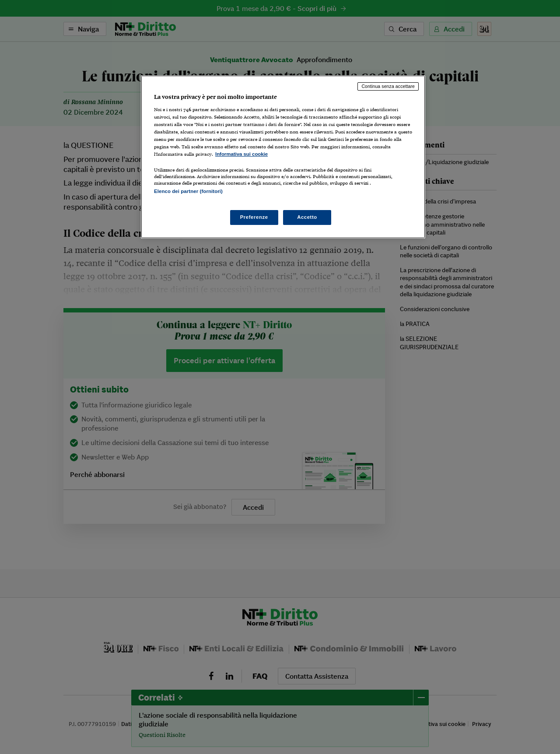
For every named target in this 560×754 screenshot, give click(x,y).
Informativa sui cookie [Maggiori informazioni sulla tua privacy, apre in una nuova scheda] (241, 154)
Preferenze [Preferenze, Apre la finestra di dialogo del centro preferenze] (254, 217)
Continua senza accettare (388, 86)
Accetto (307, 217)
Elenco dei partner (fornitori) (188, 191)
